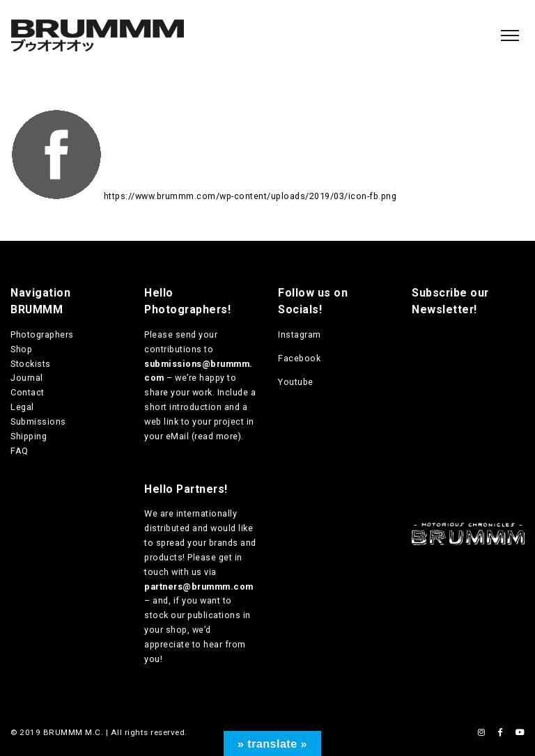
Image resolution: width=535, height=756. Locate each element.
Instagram (300, 334)
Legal (22, 407)
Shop (21, 349)
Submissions (38, 422)
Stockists (31, 364)
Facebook (299, 358)
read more (216, 436)
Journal (27, 378)
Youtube (296, 382)
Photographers (42, 334)
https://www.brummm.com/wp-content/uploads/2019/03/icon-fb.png (250, 196)
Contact (28, 392)
